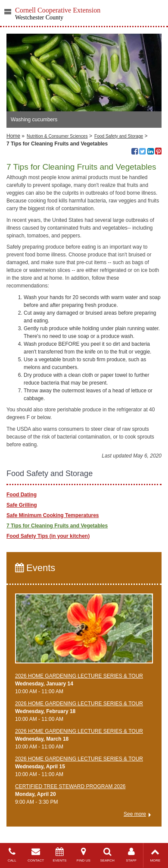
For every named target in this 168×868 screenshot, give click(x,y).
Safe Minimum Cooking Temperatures (53, 515)
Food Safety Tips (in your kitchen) (48, 536)
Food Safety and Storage (119, 136)
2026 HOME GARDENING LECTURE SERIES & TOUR (79, 676)
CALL (12, 855)
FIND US (83, 855)
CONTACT (36, 855)
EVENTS (60, 855)
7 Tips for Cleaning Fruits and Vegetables (57, 526)
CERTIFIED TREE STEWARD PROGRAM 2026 (70, 786)
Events (35, 568)
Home (13, 136)
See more (135, 814)
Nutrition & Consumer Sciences (57, 136)
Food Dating (22, 495)
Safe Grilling (22, 505)
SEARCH (107, 855)
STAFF (131, 855)
